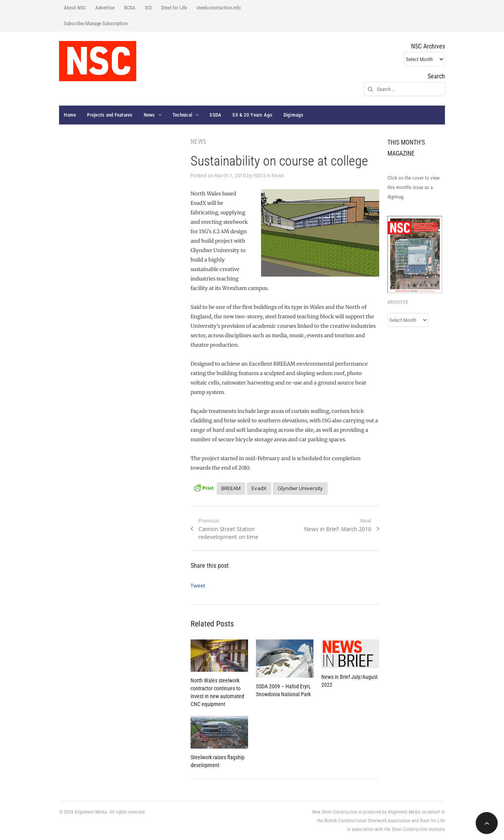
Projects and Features (110, 115)
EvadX (259, 488)
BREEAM (231, 488)
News (149, 115)
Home (70, 115)
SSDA (215, 115)
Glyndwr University (300, 488)
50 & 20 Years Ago (252, 115)
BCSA (130, 8)
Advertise (105, 8)
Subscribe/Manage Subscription (96, 23)
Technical (182, 115)
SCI (148, 8)
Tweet (198, 585)
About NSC (75, 8)
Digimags (294, 115)
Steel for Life (174, 8)
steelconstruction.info (219, 8)
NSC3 (259, 176)
